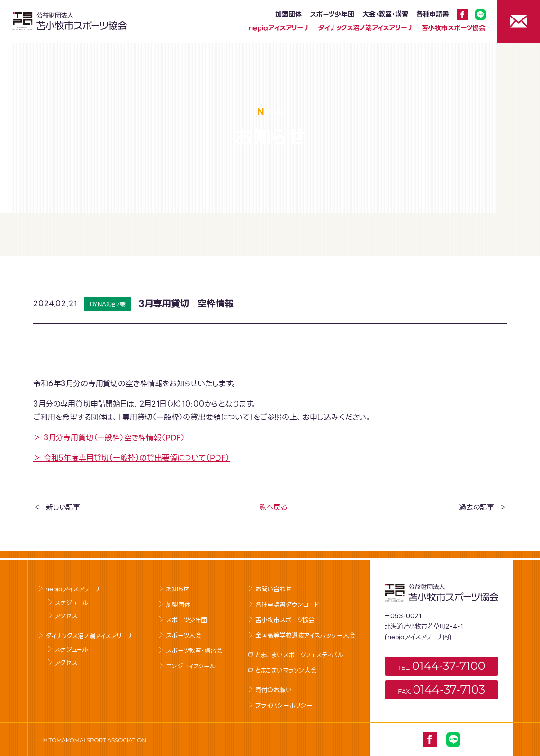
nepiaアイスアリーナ (279, 28)
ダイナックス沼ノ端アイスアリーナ (365, 28)
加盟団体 (288, 14)
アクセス (66, 616)
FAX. (441, 689)
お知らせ (177, 589)
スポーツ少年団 (332, 14)
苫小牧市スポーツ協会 (454, 28)
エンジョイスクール (191, 666)
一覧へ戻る (269, 507)
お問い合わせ (274, 589)
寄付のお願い (274, 690)
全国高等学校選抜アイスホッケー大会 (305, 636)
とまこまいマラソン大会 (286, 671)
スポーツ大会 (183, 636)
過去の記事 (477, 507)
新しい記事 (63, 507)
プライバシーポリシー (284, 706)
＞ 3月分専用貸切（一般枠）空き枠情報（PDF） (109, 438)
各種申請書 (433, 14)
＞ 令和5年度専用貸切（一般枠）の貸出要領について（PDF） (131, 458)
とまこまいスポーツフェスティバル (299, 655)
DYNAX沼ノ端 (108, 304)
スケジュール (71, 603)
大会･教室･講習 (385, 14)
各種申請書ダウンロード (288, 605)
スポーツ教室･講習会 (194, 651)
